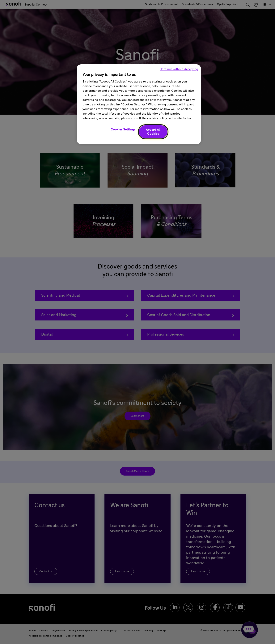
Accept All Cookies (153, 132)
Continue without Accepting (179, 69)
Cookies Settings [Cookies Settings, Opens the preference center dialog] (123, 130)
